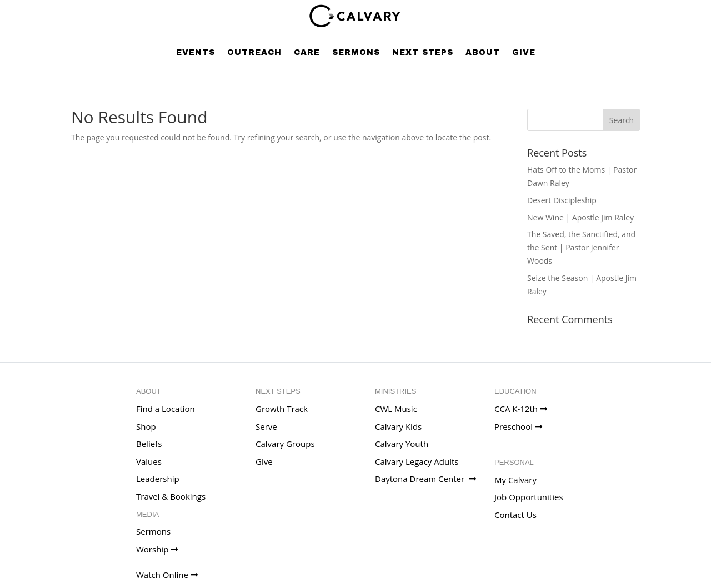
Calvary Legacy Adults (417, 461)
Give (524, 52)
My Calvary (515, 480)
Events (196, 52)
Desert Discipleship (562, 200)
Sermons (356, 52)
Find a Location (166, 409)
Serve (266, 426)
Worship (157, 549)
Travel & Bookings (171, 496)
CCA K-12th (521, 409)
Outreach (254, 52)
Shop (146, 426)
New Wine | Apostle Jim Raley (580, 217)
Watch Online (167, 575)
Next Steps (423, 52)
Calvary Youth (402, 444)
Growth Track (282, 409)
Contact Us (515, 515)
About (483, 52)
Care (307, 52)
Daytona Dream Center (425, 479)
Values (149, 461)
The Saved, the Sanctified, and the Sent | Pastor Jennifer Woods (581, 247)
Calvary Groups (285, 444)
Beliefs (149, 444)
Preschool (518, 426)
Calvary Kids (398, 426)
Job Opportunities (529, 497)
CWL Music (396, 409)
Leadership (158, 479)
